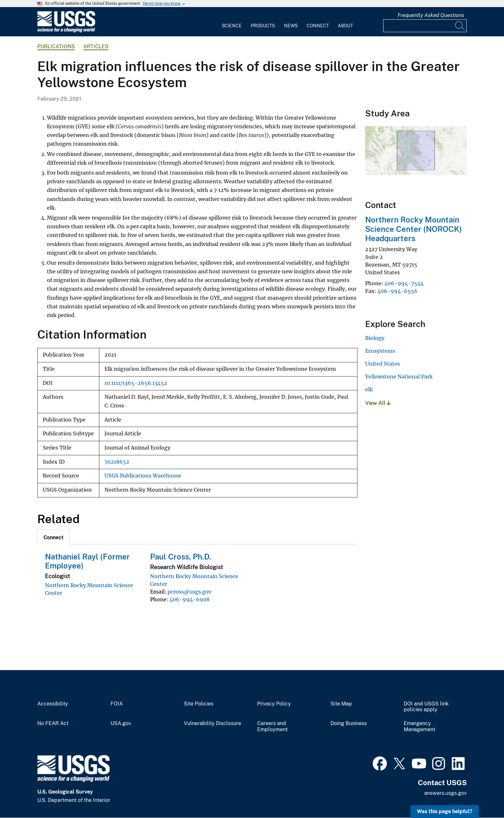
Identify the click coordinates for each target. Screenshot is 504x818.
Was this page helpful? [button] (445, 811)
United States (382, 364)
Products (263, 26)
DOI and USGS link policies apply (426, 707)
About (345, 26)
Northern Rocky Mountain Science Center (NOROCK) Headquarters (414, 229)
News (291, 26)
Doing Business (349, 723)
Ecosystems (380, 351)
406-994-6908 (189, 599)
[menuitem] (232, 22)
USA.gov (121, 723)
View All (378, 403)
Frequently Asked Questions (431, 15)
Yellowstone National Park (399, 377)
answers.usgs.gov (446, 793)
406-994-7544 (404, 283)
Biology (375, 338)
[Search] (460, 26)
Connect (318, 26)
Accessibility (53, 704)
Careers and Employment (272, 727)
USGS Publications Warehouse (143, 476)
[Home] (66, 31)
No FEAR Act (53, 723)
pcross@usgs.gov (189, 592)
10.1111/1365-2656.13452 (136, 383)
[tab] (54, 537)
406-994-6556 (397, 291)
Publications (56, 46)
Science (232, 26)
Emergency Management (419, 727)
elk (369, 389)
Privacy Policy (274, 704)
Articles (96, 46)
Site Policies (199, 704)
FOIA (117, 704)
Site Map (341, 704)
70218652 (117, 462)
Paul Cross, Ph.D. (181, 557)
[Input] (425, 26)
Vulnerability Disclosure (212, 723)
